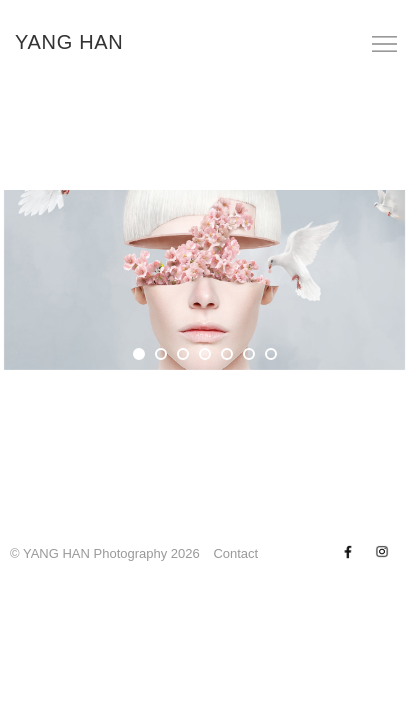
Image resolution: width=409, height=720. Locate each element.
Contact (235, 553)
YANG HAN (69, 42)
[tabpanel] (204, 280)
